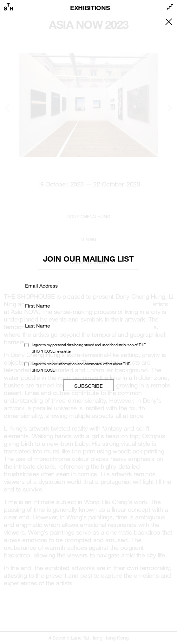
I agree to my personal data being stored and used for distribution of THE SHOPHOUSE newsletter (89, 348)
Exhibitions (90, 8)
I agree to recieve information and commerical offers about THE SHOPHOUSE (81, 367)
